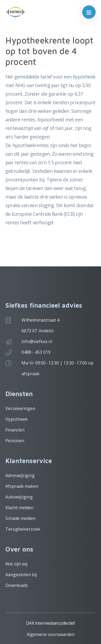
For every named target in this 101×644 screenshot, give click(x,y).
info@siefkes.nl (37, 341)
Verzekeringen (20, 408)
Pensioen (15, 441)
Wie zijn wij (16, 564)
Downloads (17, 585)
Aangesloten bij (21, 575)
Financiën (15, 430)
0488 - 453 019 (36, 352)
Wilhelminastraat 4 (40, 320)
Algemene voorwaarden (51, 634)
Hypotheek (17, 419)
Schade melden (20, 518)
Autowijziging (19, 497)
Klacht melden (19, 508)
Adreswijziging (20, 475)
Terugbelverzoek (23, 529)
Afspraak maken (22, 486)
